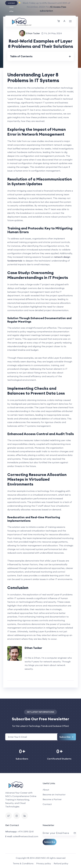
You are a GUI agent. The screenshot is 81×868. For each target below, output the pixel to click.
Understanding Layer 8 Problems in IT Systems (33, 77)
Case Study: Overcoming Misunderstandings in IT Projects (38, 275)
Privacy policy (44, 863)
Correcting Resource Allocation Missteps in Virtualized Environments (37, 479)
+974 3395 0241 (26, 832)
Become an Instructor (54, 794)
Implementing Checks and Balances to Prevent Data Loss (36, 391)
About (46, 790)
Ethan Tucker (33, 33)
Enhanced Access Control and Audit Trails (41, 434)
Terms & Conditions (23, 863)
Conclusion (18, 588)
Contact (47, 804)
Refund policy (61, 863)
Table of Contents (21, 56)
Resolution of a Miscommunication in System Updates (40, 181)
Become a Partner (52, 799)
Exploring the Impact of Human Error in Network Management (37, 132)
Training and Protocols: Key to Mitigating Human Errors (40, 230)
